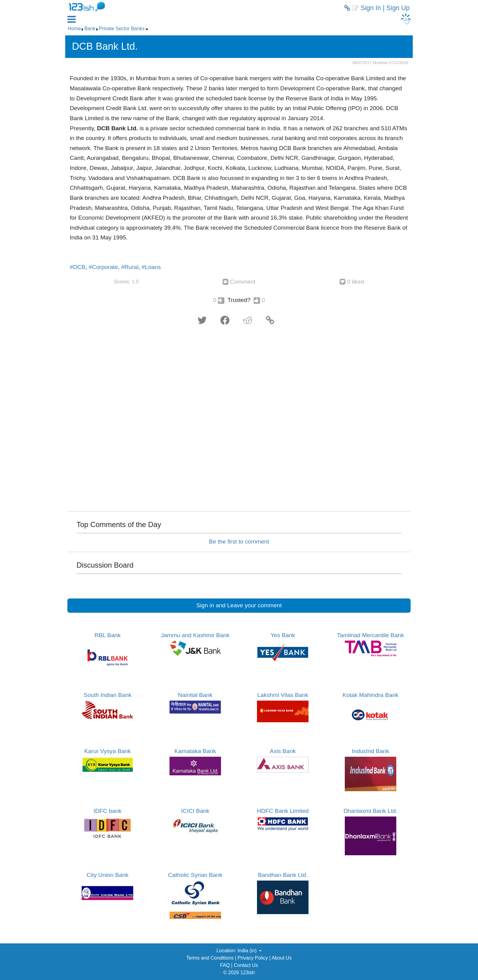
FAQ (225, 965)
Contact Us (246, 965)
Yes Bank (283, 635)
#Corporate (103, 267)
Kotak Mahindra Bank (371, 695)
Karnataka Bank (195, 751)
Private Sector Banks (122, 29)
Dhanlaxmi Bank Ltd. (371, 811)
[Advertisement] (239, 420)
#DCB (78, 267)
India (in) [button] (248, 951)
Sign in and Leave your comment (239, 605)
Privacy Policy (253, 958)
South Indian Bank (107, 695)
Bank (90, 29)
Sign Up (398, 8)
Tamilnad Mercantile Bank (370, 635)
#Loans (151, 267)
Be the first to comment (239, 542)
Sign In (371, 8)
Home (75, 29)
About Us (282, 958)
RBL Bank (108, 635)
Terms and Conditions (210, 958)
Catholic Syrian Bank (195, 875)
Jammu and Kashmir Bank (195, 635)
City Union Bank (108, 875)
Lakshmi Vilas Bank (283, 695)
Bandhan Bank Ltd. (283, 875)
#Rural (130, 267)
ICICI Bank (195, 811)
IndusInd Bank (371, 751)
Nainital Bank (195, 695)
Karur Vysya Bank (107, 751)
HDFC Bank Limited (283, 811)
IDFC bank (108, 811)
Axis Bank (283, 751)
